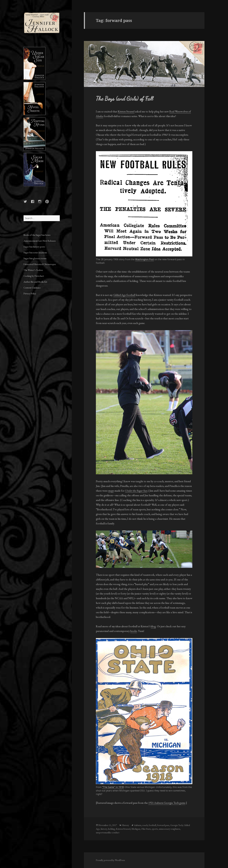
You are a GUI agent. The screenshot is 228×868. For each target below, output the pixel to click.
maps (111, 491)
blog (153, 626)
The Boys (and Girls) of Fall (125, 99)
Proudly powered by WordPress (110, 860)
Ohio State (146, 829)
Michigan (136, 829)
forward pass (163, 825)
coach (145, 825)
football (152, 825)
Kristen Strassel (126, 111)
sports (155, 829)
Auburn (138, 825)
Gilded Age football (124, 295)
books (134, 631)
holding (111, 829)
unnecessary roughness (169, 829)
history (104, 829)
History (125, 825)
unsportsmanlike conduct (108, 833)
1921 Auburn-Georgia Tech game (167, 803)
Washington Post (145, 259)
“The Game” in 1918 (113, 787)
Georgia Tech (176, 825)
